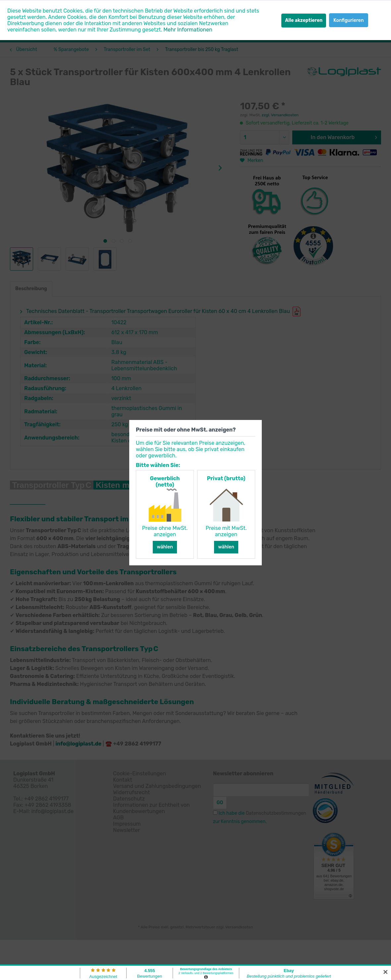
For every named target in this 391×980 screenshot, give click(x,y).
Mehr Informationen (188, 30)
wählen (165, 547)
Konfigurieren (348, 20)
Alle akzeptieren (304, 20)
